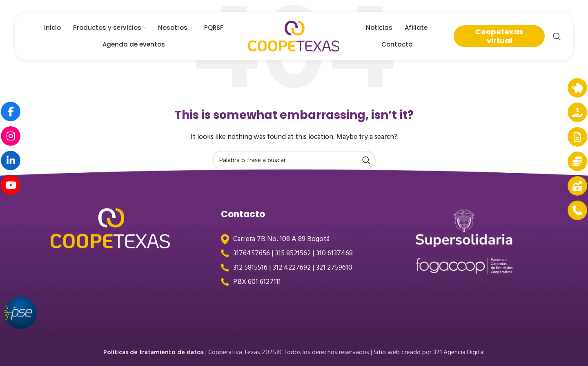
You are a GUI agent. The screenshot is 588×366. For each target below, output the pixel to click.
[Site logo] (294, 36)
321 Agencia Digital (460, 352)
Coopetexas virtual (499, 37)
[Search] (557, 37)
